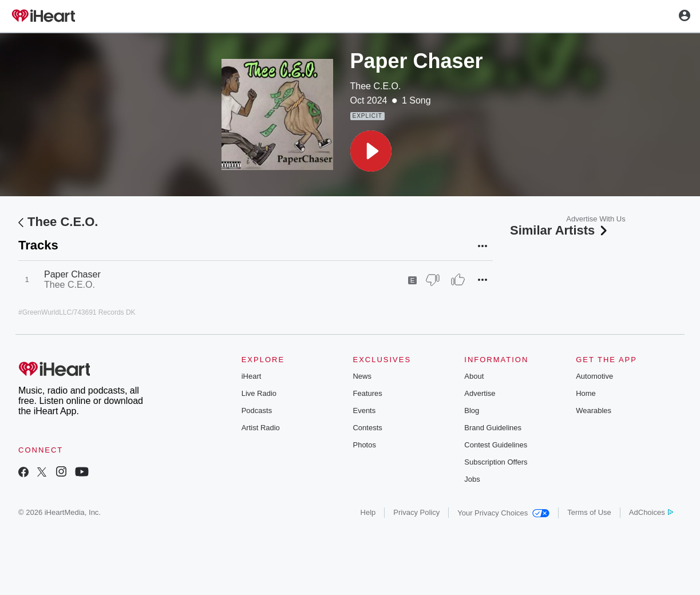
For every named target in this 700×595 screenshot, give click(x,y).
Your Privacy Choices (503, 513)
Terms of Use (589, 512)
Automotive (594, 376)
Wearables (594, 410)
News (362, 376)
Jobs (472, 479)
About (474, 376)
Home (586, 393)
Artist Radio (261, 428)
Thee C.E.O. (376, 86)
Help (368, 512)
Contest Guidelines (496, 445)
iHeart (252, 376)
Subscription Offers (496, 462)
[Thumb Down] (433, 280)
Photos (364, 445)
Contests (367, 428)
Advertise (480, 393)
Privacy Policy (416, 512)
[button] (371, 151)
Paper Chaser (72, 274)
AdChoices (651, 512)
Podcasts (257, 410)
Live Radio (259, 393)
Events (364, 410)
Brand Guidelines (493, 428)
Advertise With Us (596, 219)
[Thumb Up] (458, 280)
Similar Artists (560, 230)
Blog (472, 410)
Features (367, 393)
